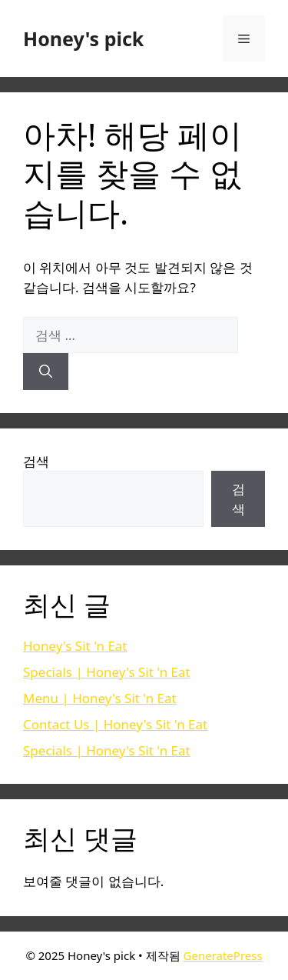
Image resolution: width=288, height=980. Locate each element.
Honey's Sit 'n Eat (75, 646)
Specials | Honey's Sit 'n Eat (107, 672)
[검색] (46, 372)
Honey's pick (83, 38)
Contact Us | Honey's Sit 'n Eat (115, 724)
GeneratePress (223, 955)
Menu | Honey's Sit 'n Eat (100, 698)
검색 (36, 461)
